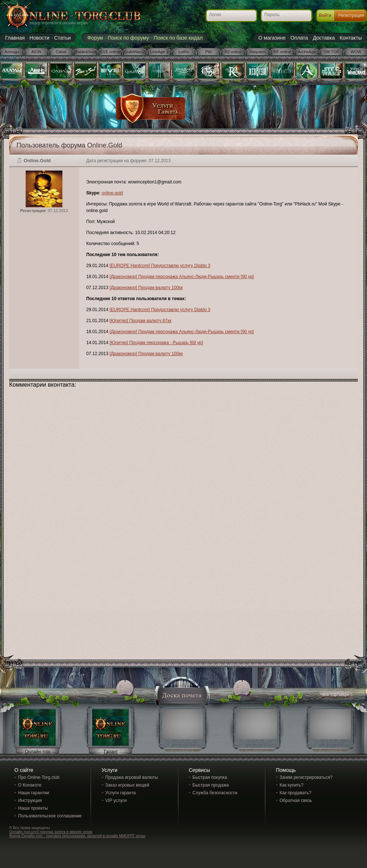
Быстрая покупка (210, 777)
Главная (15, 38)
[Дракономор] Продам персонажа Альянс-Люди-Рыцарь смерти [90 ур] (181, 277)
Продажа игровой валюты (132, 777)
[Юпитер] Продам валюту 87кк (140, 321)
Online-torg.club (64, 17)
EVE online (110, 52)
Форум (95, 38)
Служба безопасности (215, 793)
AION (37, 52)
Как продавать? (296, 793)
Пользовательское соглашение (50, 816)
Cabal (61, 52)
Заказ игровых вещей (127, 785)
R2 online (233, 52)
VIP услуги (116, 800)
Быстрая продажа (210, 785)
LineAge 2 (159, 52)
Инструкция (30, 800)
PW (208, 52)
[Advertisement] (219, 104)
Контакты (351, 38)
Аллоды (12, 52)
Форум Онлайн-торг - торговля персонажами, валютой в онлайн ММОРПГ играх (77, 836)
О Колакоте (30, 785)
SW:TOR (331, 52)
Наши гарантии (34, 793)
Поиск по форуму (128, 38)
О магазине (272, 38)
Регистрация (351, 15)
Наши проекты (33, 808)
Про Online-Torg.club (39, 777)
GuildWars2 (135, 52)
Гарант (111, 752)
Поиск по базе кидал (178, 38)
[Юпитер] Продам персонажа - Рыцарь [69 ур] (156, 343)
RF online (282, 52)
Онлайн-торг (38, 752)
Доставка (324, 38)
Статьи (63, 38)
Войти (325, 15)
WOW (356, 52)
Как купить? (292, 785)
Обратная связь (296, 800)
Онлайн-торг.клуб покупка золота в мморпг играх (51, 832)
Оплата (299, 38)
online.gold (112, 193)
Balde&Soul (86, 52)
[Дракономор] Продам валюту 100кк (146, 288)
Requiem (258, 52)
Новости (39, 38)
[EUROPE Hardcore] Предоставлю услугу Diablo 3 (160, 266)
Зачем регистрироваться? (306, 777)
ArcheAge (307, 52)
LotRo (184, 52)
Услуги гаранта (121, 793)
